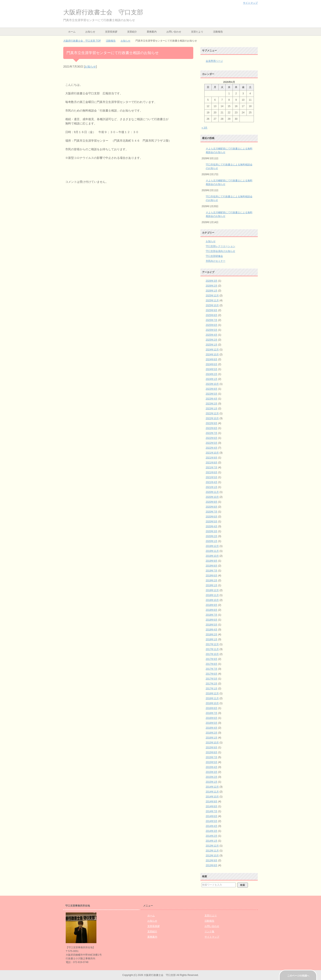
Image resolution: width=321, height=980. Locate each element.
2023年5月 (212, 394)
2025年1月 (212, 345)
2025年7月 (212, 320)
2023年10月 (212, 384)
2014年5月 (212, 821)
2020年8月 (212, 507)
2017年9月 (212, 659)
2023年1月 (212, 409)
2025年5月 (212, 330)
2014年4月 (212, 826)
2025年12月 (212, 296)
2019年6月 (212, 576)
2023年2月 (212, 404)
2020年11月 (212, 492)
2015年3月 (212, 772)
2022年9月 (212, 423)
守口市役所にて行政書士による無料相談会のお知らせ (229, 166)
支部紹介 (132, 32)
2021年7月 (212, 467)
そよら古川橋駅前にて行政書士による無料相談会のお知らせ (229, 150)
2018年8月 (212, 610)
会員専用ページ (214, 61)
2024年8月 (212, 359)
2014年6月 (212, 816)
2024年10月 (212, 355)
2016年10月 (212, 703)
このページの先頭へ (298, 976)
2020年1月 (212, 541)
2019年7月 (212, 571)
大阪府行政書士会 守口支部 (103, 12)
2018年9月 (212, 605)
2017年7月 (212, 669)
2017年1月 (212, 689)
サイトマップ (212, 937)
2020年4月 (212, 526)
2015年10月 (212, 743)
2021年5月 (212, 477)
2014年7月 (212, 811)
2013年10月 (212, 856)
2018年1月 (212, 639)
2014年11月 (212, 792)
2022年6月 (212, 438)
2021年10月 (212, 453)
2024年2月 (212, 374)
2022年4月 (212, 448)
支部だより (197, 32)
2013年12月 (212, 846)
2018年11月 (212, 595)
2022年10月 (212, 418)
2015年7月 (212, 757)
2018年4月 (212, 630)
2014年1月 (212, 841)
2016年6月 (212, 718)
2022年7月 (212, 433)
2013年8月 (212, 865)
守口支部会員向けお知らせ (220, 251)
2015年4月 (212, 767)
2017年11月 (212, 649)
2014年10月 (212, 797)
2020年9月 (212, 502)
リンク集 (209, 931)
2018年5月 (212, 625)
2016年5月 (212, 723)
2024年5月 (212, 369)
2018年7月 (212, 615)
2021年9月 (212, 458)
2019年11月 (212, 551)
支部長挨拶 (111, 32)
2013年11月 (212, 851)
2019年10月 (212, 556)
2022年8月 (212, 428)
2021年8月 (212, 463)
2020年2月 (212, 536)
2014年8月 (212, 806)
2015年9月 (212, 747)
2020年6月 (212, 517)
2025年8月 (212, 315)
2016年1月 (212, 738)
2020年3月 (212, 531)
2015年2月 (212, 777)
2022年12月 (212, 413)
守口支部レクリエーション (220, 246)
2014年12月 (212, 787)
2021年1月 (212, 487)
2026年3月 (212, 281)
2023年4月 (212, 399)
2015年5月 (212, 762)
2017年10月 (212, 654)
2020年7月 (212, 512)
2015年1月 (212, 782)
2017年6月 (212, 674)
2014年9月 (212, 802)
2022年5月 (212, 443)
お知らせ (90, 32)
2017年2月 (212, 684)
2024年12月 (212, 350)
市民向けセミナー (216, 261)
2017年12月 (212, 644)
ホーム (72, 32)
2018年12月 (212, 590)
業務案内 (152, 32)
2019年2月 (212, 580)
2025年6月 (212, 325)
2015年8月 (212, 752)
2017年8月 (212, 664)
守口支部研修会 (214, 256)
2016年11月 (212, 698)
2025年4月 (212, 335)
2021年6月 (212, 472)
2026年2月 (212, 286)
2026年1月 (212, 291)
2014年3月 (212, 831)
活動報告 (218, 32)
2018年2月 (212, 635)
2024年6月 (212, 364)
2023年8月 (212, 389)
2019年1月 (212, 585)
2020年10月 (212, 497)
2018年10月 (212, 600)
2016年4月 (212, 728)
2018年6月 (212, 620)
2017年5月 (212, 679)
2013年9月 (212, 860)
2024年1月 (212, 379)
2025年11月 (212, 300)
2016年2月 (212, 733)
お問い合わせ (174, 32)
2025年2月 (212, 340)
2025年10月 (212, 305)
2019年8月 (212, 566)
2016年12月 (212, 693)
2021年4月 (212, 482)
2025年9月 (212, 310)
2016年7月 (212, 713)
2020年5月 (212, 522)
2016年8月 (212, 708)
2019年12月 (212, 546)
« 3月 (205, 128)
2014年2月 (212, 836)
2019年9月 (212, 561)
